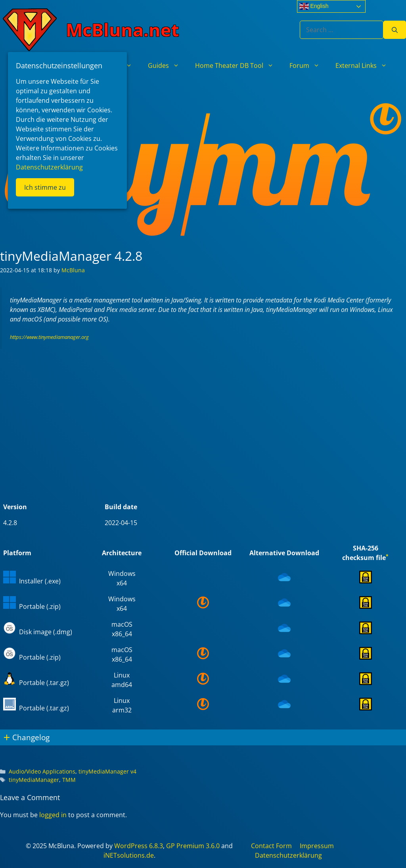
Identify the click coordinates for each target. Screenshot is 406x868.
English (314, 6)
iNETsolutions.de (129, 855)
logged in (53, 815)
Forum (308, 65)
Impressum (317, 846)
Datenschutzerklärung (288, 855)
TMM (69, 780)
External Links (365, 65)
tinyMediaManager (34, 780)
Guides (168, 65)
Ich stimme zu (45, 187)
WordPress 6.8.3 (139, 846)
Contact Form (271, 846)
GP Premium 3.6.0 (193, 846)
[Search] (395, 30)
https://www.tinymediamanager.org (49, 337)
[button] (203, 737)
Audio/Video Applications (42, 771)
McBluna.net (123, 30)
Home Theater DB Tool (238, 65)
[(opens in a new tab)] (284, 581)
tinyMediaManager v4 (107, 771)
